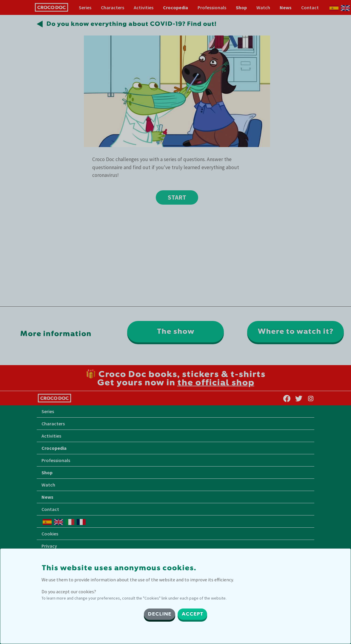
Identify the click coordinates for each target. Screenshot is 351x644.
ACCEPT (192, 614)
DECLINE (160, 614)
